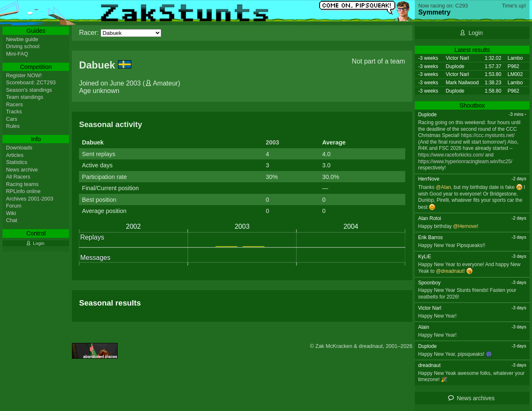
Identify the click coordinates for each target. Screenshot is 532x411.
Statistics (16, 162)
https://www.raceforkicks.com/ (451, 155)
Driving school (22, 46)
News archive (22, 170)
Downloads (19, 148)
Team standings (25, 97)
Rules (13, 126)
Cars (11, 119)
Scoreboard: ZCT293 (31, 82)
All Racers (18, 177)
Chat (11, 220)
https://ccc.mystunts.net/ (488, 135)
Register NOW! (24, 75)
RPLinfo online (23, 191)
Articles (15, 155)
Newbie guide (22, 39)
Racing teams (22, 184)
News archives (476, 398)
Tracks (14, 111)
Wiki (11, 213)
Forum (14, 206)
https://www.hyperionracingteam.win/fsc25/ (465, 161)
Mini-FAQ (17, 54)
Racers (14, 104)
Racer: (89, 33)
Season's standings (29, 90)
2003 (272, 142)
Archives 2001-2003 (30, 199)
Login (475, 33)
